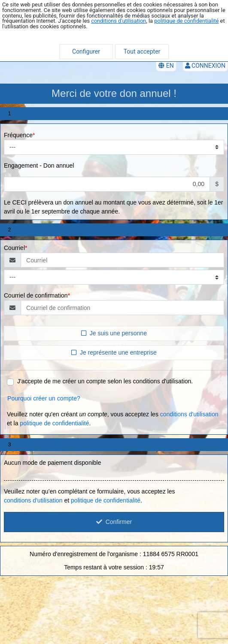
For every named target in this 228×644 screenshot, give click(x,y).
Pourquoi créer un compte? (44, 398)
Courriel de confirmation (36, 295)
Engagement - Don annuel (39, 166)
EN (166, 66)
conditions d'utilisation (119, 21)
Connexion (205, 66)
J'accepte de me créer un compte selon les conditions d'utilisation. (105, 381)
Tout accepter (142, 51)
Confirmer (114, 522)
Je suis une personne (114, 333)
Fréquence (18, 135)
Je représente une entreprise (114, 352)
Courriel (14, 248)
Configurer (86, 51)
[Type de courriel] (114, 277)
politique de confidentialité (186, 21)
